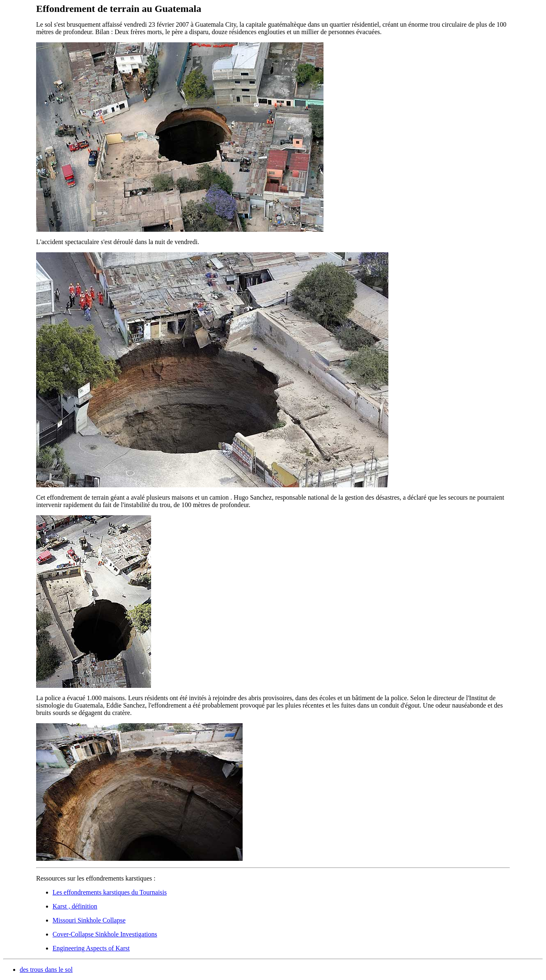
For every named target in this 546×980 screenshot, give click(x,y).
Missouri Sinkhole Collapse (89, 920)
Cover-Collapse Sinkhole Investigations (105, 934)
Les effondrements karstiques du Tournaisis (110, 892)
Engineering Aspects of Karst (91, 948)
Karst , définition (75, 906)
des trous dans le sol (46, 970)
